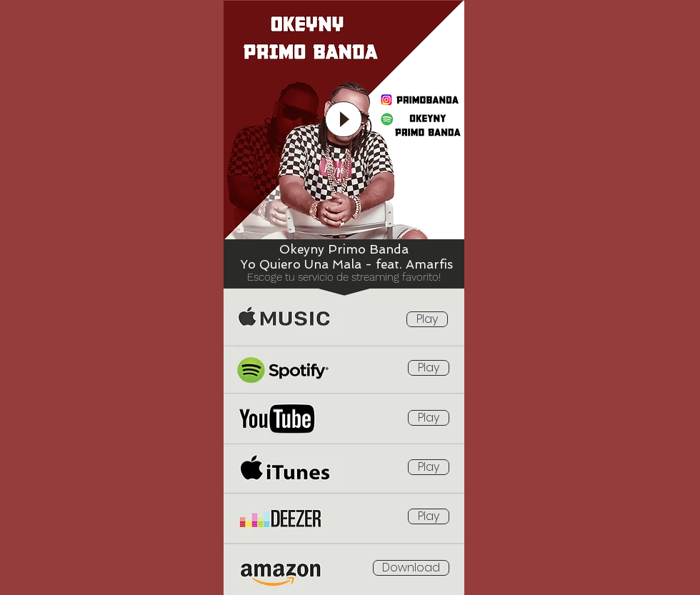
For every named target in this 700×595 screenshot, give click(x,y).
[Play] (427, 319)
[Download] (411, 568)
